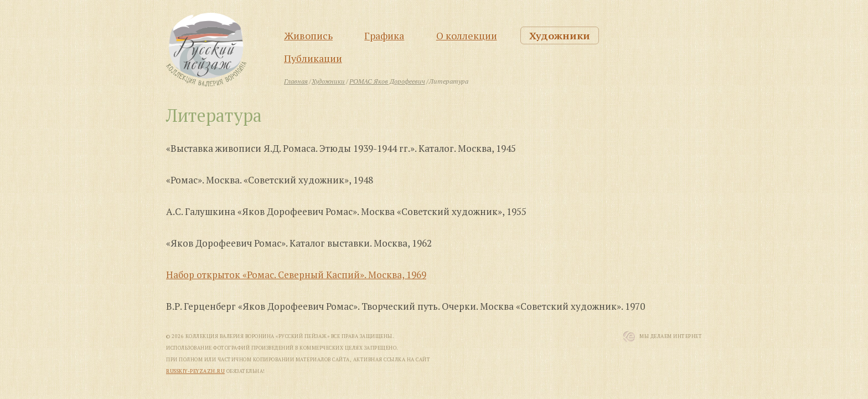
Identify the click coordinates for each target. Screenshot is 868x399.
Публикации (313, 58)
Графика (384, 35)
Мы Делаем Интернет (671, 336)
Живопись (308, 35)
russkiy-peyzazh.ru (195, 371)
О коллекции (467, 35)
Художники (560, 35)
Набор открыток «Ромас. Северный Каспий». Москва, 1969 (296, 275)
